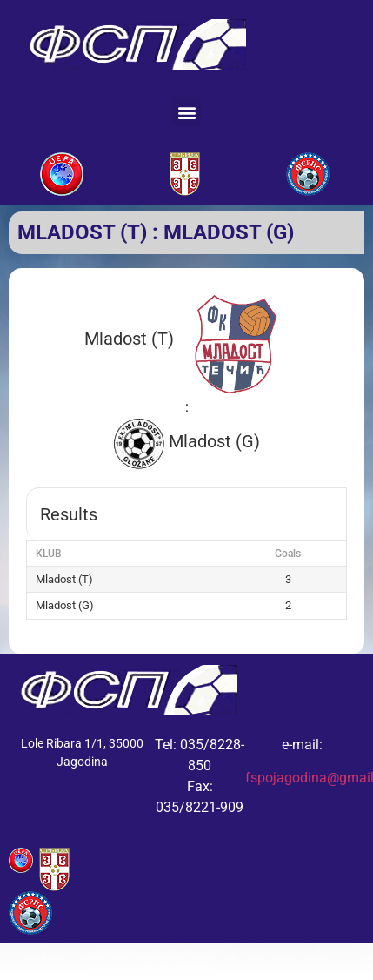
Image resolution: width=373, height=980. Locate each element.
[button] (186, 112)
